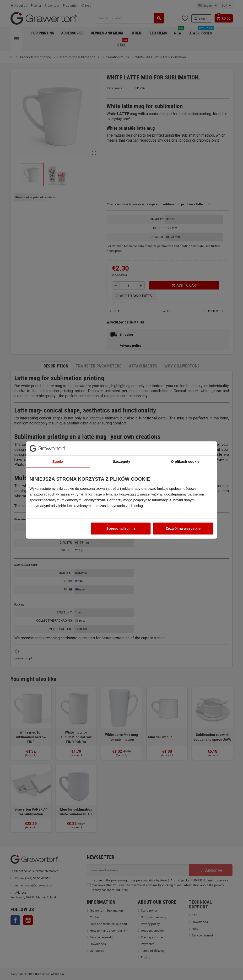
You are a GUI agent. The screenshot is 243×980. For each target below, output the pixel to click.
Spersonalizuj (121, 504)
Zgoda (58, 437)
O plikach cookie (185, 437)
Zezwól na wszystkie (183, 504)
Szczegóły (121, 437)
